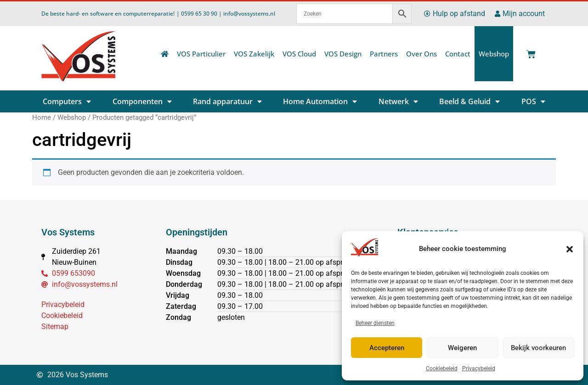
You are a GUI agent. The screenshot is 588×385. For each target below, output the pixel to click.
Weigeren (462, 348)
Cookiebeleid (442, 368)
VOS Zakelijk (254, 54)
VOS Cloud (299, 54)
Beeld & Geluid (469, 101)
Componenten (142, 101)
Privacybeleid (479, 368)
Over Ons (421, 54)
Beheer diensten (375, 323)
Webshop (494, 54)
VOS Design (343, 54)
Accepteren (387, 348)
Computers (67, 101)
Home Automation (320, 101)
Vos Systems (68, 232)
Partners (384, 54)
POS (533, 101)
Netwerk (398, 101)
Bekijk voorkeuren (538, 348)
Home (42, 117)
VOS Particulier (201, 54)
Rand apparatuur (227, 101)
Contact (458, 54)
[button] (570, 249)
